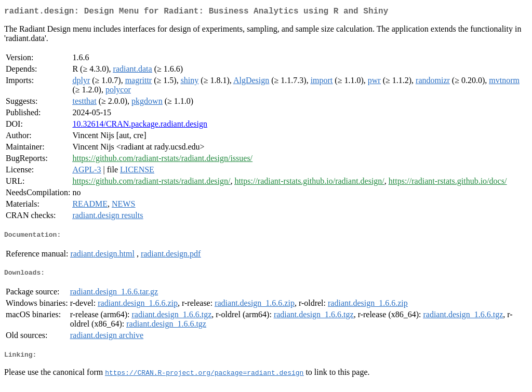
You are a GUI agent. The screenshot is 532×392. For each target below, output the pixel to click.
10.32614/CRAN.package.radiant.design (140, 126)
